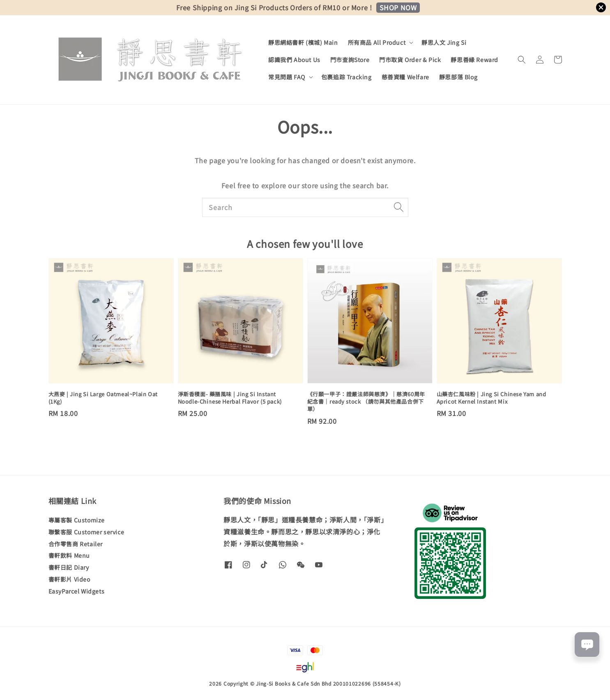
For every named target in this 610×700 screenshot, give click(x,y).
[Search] (399, 207)
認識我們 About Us (294, 60)
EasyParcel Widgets (77, 591)
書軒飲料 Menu (69, 555)
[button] (522, 60)
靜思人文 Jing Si (444, 42)
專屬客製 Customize (77, 520)
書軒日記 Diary (69, 567)
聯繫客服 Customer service (86, 532)
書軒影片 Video (69, 579)
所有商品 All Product (377, 42)
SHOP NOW (398, 7)
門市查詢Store (350, 60)
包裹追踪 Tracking (346, 77)
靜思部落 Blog (458, 77)
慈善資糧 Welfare (405, 77)
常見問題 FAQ (287, 77)
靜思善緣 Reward (474, 60)
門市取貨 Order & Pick (410, 60)
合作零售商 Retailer (76, 544)
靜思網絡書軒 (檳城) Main (303, 42)
